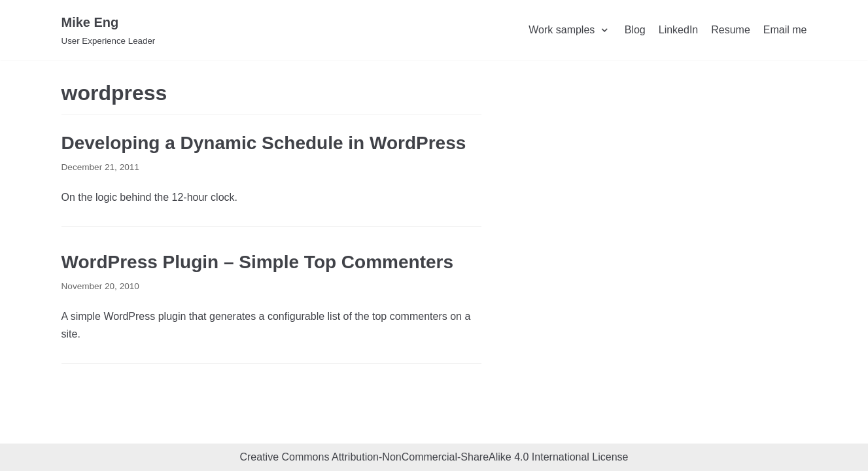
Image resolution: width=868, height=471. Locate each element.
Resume (731, 30)
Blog (635, 30)
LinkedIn (679, 30)
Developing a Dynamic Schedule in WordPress (264, 143)
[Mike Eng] (109, 30)
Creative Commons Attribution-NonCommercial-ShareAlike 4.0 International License (434, 457)
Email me (785, 30)
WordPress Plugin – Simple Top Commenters (258, 262)
